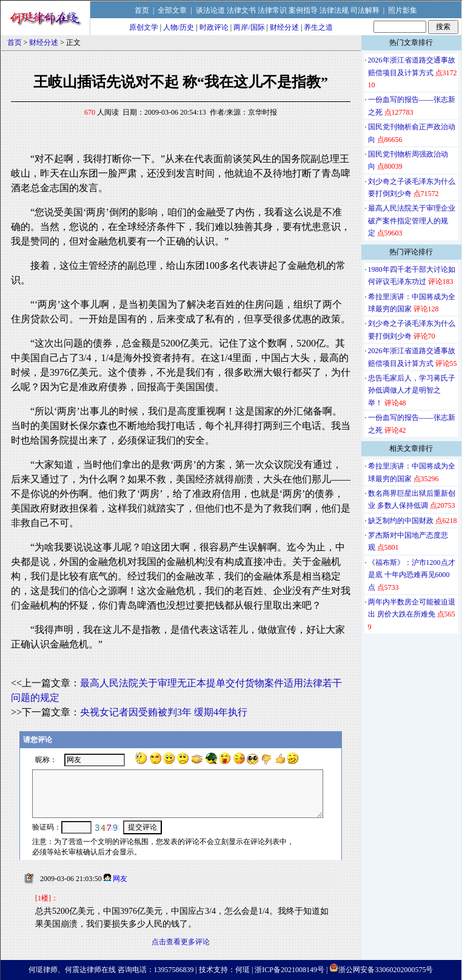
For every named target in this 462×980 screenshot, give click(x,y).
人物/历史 (179, 27)
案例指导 (303, 10)
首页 (142, 10)
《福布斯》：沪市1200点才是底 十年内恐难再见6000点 (412, 575)
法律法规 (334, 10)
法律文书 (241, 10)
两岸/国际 (249, 27)
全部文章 (172, 10)
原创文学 (144, 27)
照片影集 (403, 10)
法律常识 (272, 10)
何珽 (243, 970)
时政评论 (214, 27)
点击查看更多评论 (181, 942)
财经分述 (284, 27)
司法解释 (365, 10)
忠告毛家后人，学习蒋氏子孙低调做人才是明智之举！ (412, 390)
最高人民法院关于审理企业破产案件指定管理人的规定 (412, 221)
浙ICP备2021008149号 (290, 970)
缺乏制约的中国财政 (401, 521)
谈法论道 (210, 10)
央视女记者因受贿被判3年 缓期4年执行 (164, 712)
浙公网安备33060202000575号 (386, 970)
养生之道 (318, 27)
